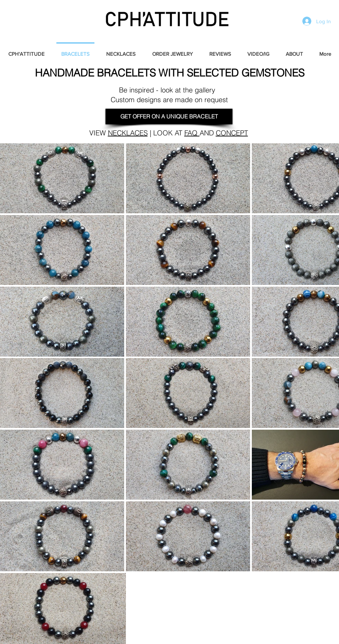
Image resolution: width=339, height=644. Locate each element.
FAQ (192, 133)
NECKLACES (128, 133)
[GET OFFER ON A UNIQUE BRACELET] (169, 117)
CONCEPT (232, 133)
